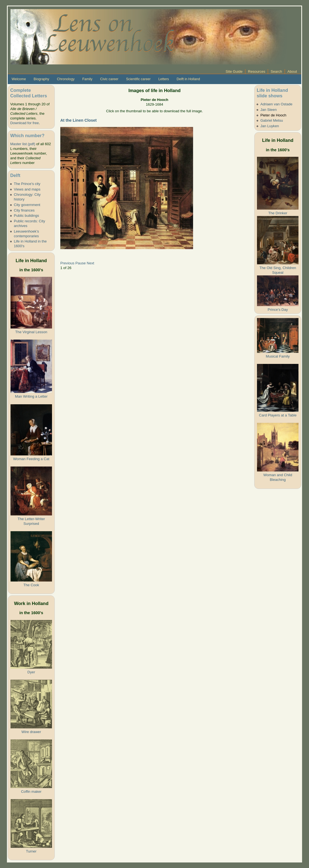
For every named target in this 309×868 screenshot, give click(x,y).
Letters (163, 79)
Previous (67, 263)
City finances (24, 210)
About (292, 71)
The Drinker (278, 213)
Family (87, 79)
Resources (257, 71)
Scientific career (138, 79)
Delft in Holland (188, 79)
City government (27, 205)
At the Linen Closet (78, 120)
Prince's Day (278, 310)
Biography (41, 79)
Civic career (109, 79)
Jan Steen (268, 110)
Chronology (66, 79)
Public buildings (26, 216)
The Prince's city (27, 184)
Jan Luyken (270, 126)
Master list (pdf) (23, 144)
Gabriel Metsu (272, 120)
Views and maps (27, 189)
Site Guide (234, 71)
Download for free (24, 123)
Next (90, 263)
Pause (81, 263)
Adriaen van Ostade (276, 104)
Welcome (19, 79)
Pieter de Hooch (273, 115)
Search (276, 71)
